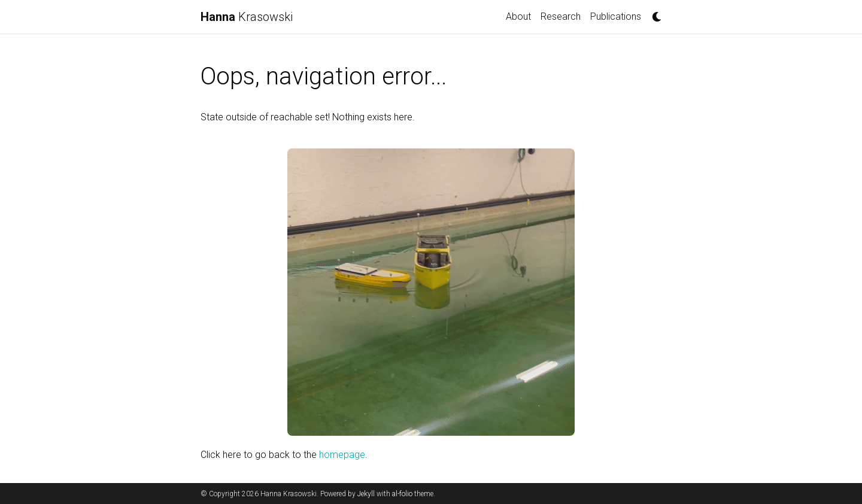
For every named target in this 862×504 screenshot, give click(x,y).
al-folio (402, 494)
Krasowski (247, 17)
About (518, 16)
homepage (342, 455)
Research (561, 16)
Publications (616, 16)
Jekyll (366, 494)
